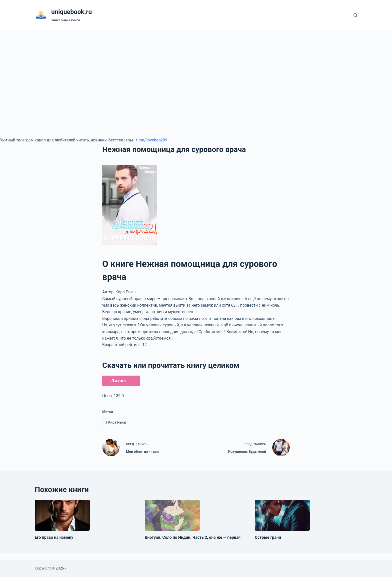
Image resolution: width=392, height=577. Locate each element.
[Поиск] (355, 15)
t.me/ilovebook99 (152, 140)
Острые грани (268, 537)
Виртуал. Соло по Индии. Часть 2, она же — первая (193, 537)
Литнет (119, 381)
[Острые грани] (282, 515)
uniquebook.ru (71, 12)
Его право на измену (54, 537)
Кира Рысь (116, 422)
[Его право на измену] (62, 515)
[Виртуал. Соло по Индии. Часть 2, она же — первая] (172, 515)
